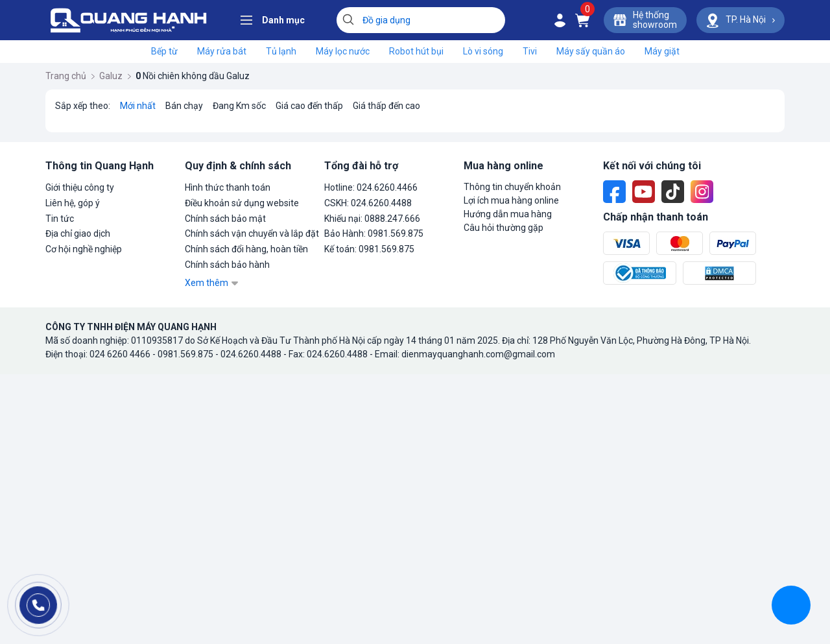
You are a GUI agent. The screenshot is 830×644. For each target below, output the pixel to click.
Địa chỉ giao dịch (78, 233)
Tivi (530, 51)
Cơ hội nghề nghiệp (84, 249)
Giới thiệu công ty (80, 187)
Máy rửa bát (222, 51)
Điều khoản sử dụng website (242, 203)
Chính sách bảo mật (225, 219)
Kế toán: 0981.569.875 (369, 249)
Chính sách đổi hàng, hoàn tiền (246, 249)
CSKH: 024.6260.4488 (368, 203)
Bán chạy (184, 106)
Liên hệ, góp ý (73, 203)
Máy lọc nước (343, 51)
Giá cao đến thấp (309, 106)
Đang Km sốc (239, 106)
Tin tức (60, 219)
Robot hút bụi (416, 51)
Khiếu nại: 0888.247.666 (372, 219)
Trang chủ (70, 76)
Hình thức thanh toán (228, 187)
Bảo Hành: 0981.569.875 (374, 233)
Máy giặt (662, 51)
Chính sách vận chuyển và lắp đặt (252, 233)
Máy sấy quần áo (591, 51)
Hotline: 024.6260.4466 (371, 187)
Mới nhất (138, 106)
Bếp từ (164, 51)
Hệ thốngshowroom (645, 20)
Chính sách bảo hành (227, 265)
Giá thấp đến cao (386, 106)
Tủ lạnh (281, 51)
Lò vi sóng (483, 51)
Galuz (115, 76)
